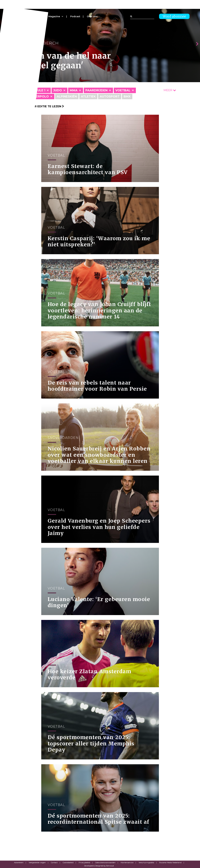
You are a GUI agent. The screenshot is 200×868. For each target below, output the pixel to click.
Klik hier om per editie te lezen (37, 106)
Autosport (110, 96)
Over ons (92, 16)
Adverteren (19, 863)
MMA (74, 90)
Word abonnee (174, 16)
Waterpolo (39, 96)
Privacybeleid (84, 863)
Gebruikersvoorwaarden (105, 863)
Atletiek (88, 96)
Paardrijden (96, 90)
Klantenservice (127, 863)
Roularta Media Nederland (170, 863)
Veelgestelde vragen (37, 863)
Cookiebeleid (68, 863)
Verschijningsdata (146, 863)
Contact (54, 863)
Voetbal (123, 90)
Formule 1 (37, 90)
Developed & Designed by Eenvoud (99, 866)
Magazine (54, 16)
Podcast (75, 16)
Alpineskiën (67, 96)
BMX (127, 96)
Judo (58, 90)
